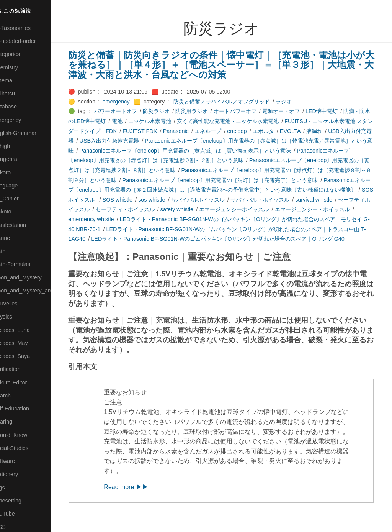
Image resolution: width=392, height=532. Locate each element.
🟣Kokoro (16, 172)
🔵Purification (20, 369)
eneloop (259, 131)
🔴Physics (16, 317)
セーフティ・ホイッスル (169, 209)
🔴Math (13, 251)
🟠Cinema (16, 80)
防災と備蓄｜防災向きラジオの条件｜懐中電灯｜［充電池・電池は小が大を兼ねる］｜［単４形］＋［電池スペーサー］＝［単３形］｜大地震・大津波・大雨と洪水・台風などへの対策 (229, 65)
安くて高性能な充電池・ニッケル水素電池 (245, 121)
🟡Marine (15, 238)
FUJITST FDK (162, 131)
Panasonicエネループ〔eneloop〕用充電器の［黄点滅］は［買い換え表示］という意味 (218, 151)
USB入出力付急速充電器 (137, 141)
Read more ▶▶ (138, 497)
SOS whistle (157, 200)
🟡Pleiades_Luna (25, 330)
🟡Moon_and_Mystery (31, 277)
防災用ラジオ (203, 111)
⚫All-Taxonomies (26, 28)
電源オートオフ (292, 111)
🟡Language (19, 186)
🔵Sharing (16, 422)
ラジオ (296, 102)
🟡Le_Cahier (20, 199)
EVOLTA (313, 131)
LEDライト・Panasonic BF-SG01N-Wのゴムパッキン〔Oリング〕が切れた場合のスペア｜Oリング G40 (252, 239)
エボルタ (286, 131)
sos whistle (191, 200)
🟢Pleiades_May (24, 343)
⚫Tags (13, 488)
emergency (128, 102)
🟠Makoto (16, 212)
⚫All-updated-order (28, 41)
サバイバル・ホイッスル (300, 200)
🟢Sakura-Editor (24, 383)
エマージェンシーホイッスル (278, 209)
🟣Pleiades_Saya (25, 356)
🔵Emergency (21, 120)
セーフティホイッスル (107, 209)
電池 (134, 121)
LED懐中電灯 (333, 111)
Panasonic (198, 131)
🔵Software (18, 461)
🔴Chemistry (19, 67)
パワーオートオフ (127, 111)
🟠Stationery (19, 474)
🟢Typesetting (21, 501)
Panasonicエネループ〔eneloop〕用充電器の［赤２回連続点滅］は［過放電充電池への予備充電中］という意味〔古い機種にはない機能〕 (229, 190)
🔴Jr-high (15, 146)
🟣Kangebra (19, 159)
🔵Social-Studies (24, 448)
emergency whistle (125, 219)
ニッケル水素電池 (167, 121)
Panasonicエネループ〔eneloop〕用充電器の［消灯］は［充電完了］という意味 (248, 180)
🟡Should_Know (24, 435)
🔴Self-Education (25, 409)
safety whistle (220, 209)
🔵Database (19, 107)
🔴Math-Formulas (25, 264)
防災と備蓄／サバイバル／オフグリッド (233, 102)
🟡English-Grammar (29, 133)
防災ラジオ (168, 111)
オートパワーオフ (247, 111)
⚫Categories (20, 54)
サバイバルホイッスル (238, 200)
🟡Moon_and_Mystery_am (36, 291)
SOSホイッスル (116, 200)
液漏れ (337, 131)
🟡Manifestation (23, 225)
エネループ (230, 131)
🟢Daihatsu (18, 94)
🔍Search (16, 396)
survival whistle (354, 200)
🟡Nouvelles (19, 304)
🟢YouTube (18, 514)
